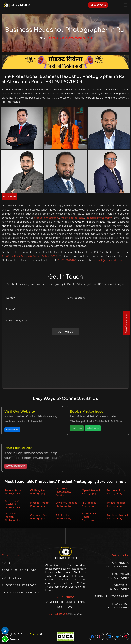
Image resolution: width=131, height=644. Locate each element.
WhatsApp (91, 428)
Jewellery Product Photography (66, 504)
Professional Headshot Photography (12, 504)
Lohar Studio (31, 634)
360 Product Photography (89, 504)
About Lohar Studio (19, 570)
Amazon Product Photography (14, 492)
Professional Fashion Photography (12, 517)
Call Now (75, 428)
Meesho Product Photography (40, 504)
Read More (9, 197)
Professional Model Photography (89, 517)
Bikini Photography (112, 596)
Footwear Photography (118, 576)
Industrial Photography (118, 587)
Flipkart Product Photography (91, 492)
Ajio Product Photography (63, 517)
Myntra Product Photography (116, 504)
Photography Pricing (21, 593)
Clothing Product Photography (40, 492)
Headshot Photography (118, 606)
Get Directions (13, 466)
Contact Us (12, 578)
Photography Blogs (19, 585)
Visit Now (10, 430)
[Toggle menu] (124, 5)
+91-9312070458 (98, 5)
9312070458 (75, 614)
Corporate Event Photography (40, 517)
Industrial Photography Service (63, 492)
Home (41, 38)
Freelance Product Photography (118, 517)
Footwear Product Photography (117, 492)
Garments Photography (118, 565)
